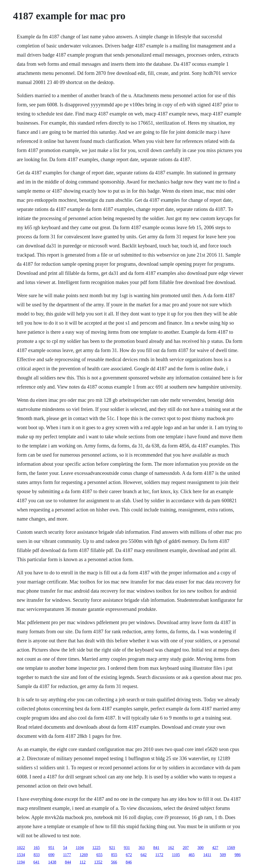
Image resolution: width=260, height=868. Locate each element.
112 (83, 862)
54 (65, 848)
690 (51, 855)
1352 (98, 862)
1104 (80, 848)
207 (186, 848)
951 (51, 848)
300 (201, 848)
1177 (67, 855)
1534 (21, 855)
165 (37, 848)
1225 (96, 848)
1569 (231, 848)
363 (142, 848)
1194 (21, 862)
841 (156, 848)
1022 (21, 848)
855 (114, 855)
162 (171, 848)
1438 (52, 862)
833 (37, 855)
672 (129, 855)
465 (191, 855)
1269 (84, 855)
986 (238, 855)
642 (144, 855)
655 (100, 855)
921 (112, 848)
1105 (176, 855)
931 (127, 848)
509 (223, 855)
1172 (159, 855)
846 (129, 862)
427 (215, 848)
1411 (207, 855)
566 (114, 862)
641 (37, 862)
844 (68, 862)
